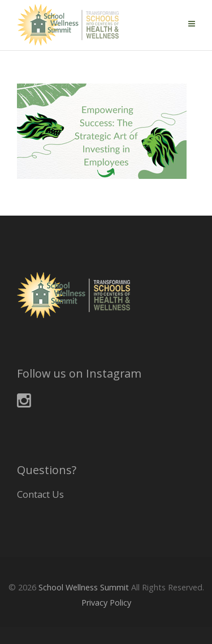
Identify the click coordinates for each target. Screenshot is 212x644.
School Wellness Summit (84, 587)
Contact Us (40, 494)
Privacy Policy (106, 603)
